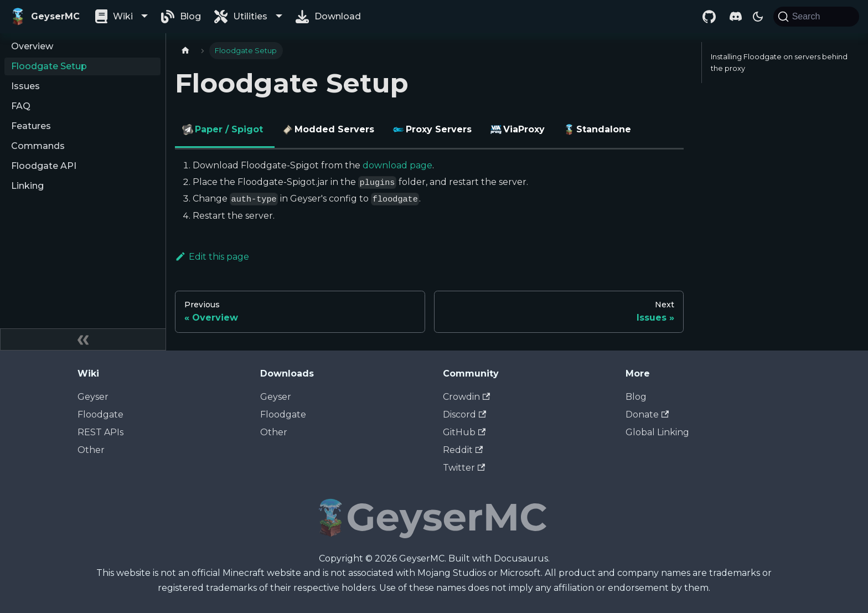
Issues (25, 86)
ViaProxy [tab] (519, 130)
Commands (38, 146)
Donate (647, 414)
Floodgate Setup (49, 66)
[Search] (816, 17)
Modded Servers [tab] (329, 130)
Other (91, 450)
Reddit (463, 450)
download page (397, 165)
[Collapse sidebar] (83, 339)
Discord (464, 414)
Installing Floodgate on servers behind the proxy (779, 63)
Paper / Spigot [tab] (224, 130)
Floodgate (100, 414)
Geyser (93, 397)
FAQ (21, 106)
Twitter (464, 468)
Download (338, 16)
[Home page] (185, 51)
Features (31, 126)
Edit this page (212, 257)
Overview (32, 46)
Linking (27, 186)
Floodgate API (44, 166)
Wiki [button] (123, 16)
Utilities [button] (250, 16)
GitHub (464, 432)
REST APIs (100, 432)
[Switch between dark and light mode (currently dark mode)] (758, 17)
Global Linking (657, 432)
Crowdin (466, 397)
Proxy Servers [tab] (434, 130)
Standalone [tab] (599, 130)
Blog (190, 16)
